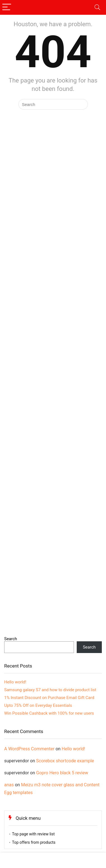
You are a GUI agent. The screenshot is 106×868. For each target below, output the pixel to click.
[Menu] (7, 7)
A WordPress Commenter (29, 749)
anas (9, 785)
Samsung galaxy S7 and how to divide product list (50, 690)
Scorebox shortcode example (65, 761)
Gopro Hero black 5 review (62, 773)
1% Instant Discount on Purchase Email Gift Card (49, 698)
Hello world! (15, 682)
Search (11, 639)
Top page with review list (33, 834)
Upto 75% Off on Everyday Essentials (38, 705)
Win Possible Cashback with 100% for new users (49, 713)
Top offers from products (34, 842)
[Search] (97, 7)
